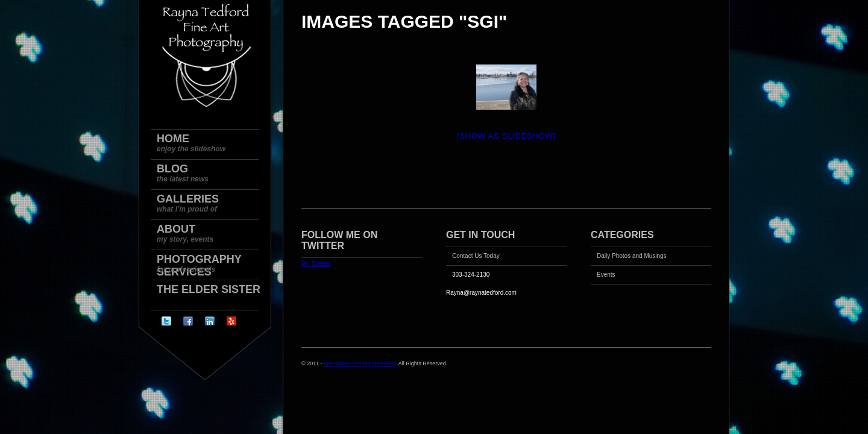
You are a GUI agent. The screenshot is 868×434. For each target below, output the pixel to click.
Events (606, 275)
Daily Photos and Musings (632, 256)
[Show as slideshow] (506, 136)
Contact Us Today (476, 256)
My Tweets (316, 264)
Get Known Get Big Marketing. (360, 363)
